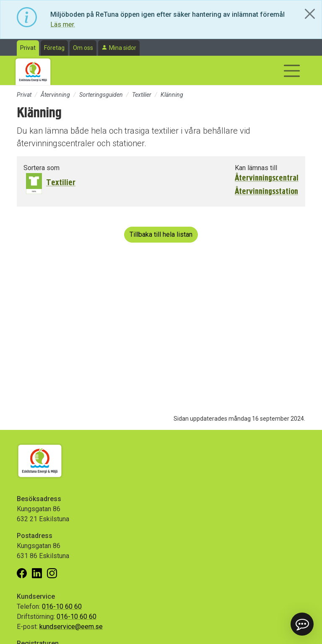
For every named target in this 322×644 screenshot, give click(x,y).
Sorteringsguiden (101, 95)
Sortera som (42, 168)
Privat (28, 48)
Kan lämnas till (256, 168)
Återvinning (55, 95)
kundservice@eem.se (71, 627)
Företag (54, 48)
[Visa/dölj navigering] (292, 71)
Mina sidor (123, 48)
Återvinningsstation (266, 191)
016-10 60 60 (62, 606)
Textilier (142, 95)
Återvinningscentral (267, 178)
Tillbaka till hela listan (161, 234)
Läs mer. (63, 25)
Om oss (83, 48)
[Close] (310, 14)
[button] (302, 624)
